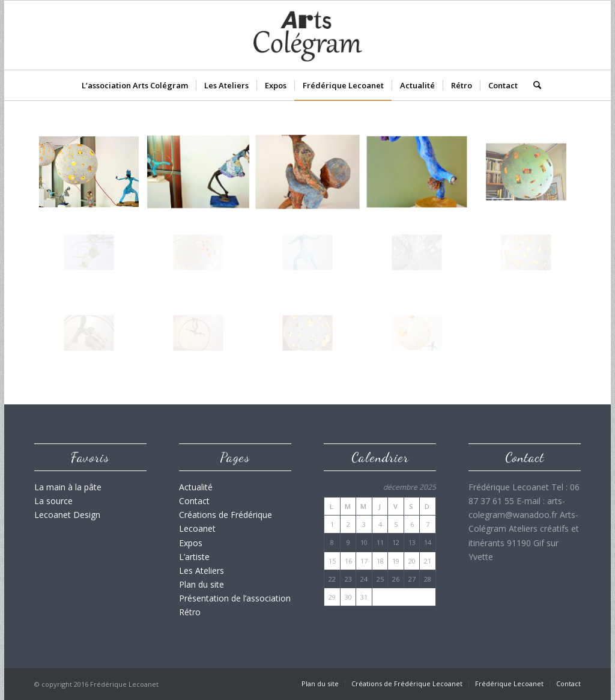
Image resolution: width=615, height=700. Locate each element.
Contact (194, 501)
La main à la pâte (68, 487)
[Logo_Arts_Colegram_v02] (307, 35)
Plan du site (201, 584)
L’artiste (194, 557)
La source (53, 501)
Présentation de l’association (235, 598)
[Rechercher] (533, 85)
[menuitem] (135, 85)
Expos (191, 543)
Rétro (190, 612)
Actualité (196, 487)
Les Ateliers (201, 571)
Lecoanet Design (67, 515)
